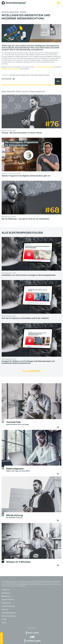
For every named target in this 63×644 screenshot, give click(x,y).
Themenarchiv (6, 603)
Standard (41, 75)
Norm (28, 75)
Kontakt (4, 619)
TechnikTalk (5, 590)
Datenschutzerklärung (8, 616)
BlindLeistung (6, 596)
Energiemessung (15, 75)
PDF (57, 81)
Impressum (5, 609)
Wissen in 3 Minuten (8, 600)
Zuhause (47, 75)
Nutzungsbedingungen (9, 613)
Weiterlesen (9, 79)
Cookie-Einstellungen (8, 606)
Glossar (4, 623)
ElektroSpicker (6, 593)
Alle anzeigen (31, 371)
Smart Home (34, 75)
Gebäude (23, 75)
